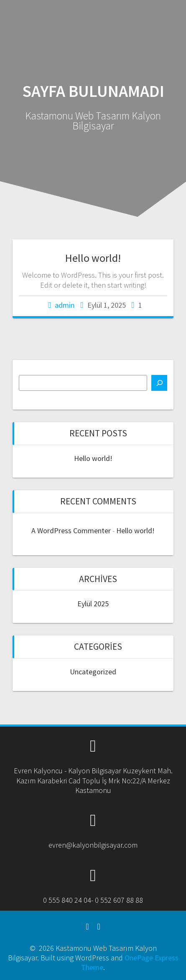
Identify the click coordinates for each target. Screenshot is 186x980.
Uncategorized (93, 672)
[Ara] (159, 383)
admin (65, 305)
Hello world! (93, 258)
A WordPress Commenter (71, 531)
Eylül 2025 (93, 604)
